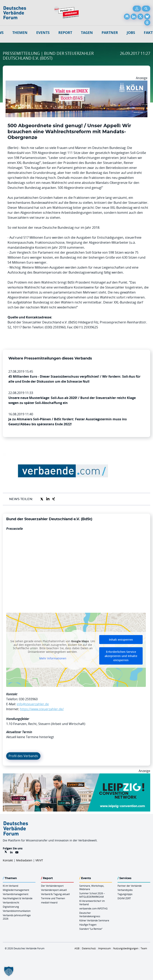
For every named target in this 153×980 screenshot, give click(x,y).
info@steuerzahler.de (33, 704)
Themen (20, 33)
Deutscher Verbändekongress (90, 915)
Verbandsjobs (125, 890)
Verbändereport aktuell (54, 890)
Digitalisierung (11, 907)
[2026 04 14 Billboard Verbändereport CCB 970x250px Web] (76, 83)
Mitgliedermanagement (16, 890)
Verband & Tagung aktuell (55, 894)
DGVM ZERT (124, 898)
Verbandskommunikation (17, 911)
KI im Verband (10, 886)
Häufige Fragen (88, 925)
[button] (9, 971)
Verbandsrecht (11, 902)
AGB (77, 948)
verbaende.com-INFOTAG (93, 908)
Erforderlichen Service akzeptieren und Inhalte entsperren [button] (121, 656)
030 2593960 (28, 699)
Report (65, 33)
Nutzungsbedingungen (126, 948)
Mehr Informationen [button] (53, 658)
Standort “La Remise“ (91, 929)
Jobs (131, 33)
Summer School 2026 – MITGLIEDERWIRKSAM (92, 895)
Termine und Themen (53, 898)
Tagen (87, 33)
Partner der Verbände (130, 886)
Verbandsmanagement (16, 894)
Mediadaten (24, 860)
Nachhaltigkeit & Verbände (18, 898)
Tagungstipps (125, 894)
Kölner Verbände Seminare (94, 920)
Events (43, 33)
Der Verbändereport (52, 886)
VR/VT (39, 860)
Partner (110, 33)
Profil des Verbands (23, 756)
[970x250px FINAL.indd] (76, 776)
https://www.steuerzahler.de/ (42, 709)
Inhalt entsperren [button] (121, 640)
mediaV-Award (49, 902)
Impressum (104, 948)
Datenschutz (89, 948)
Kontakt (8, 860)
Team (144, 948)
